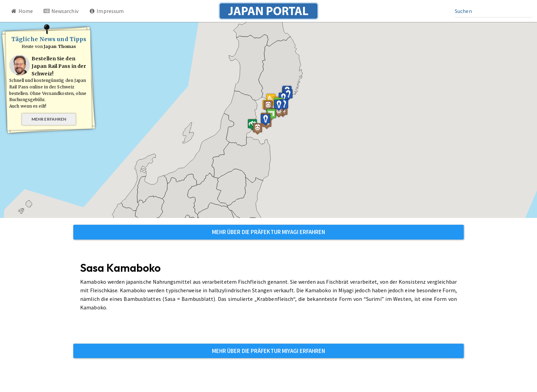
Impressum (106, 11)
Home (22, 11)
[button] (271, 114)
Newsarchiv (61, 11)
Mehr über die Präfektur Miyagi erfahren (269, 232)
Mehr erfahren (49, 119)
